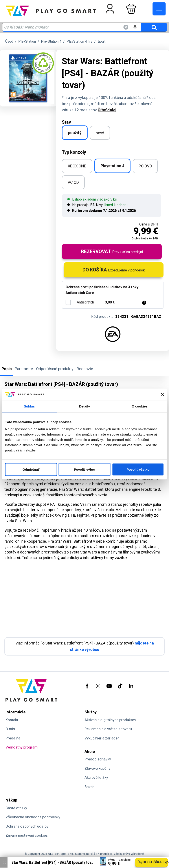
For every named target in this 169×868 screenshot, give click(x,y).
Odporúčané (55, 369)
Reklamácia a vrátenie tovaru (108, 729)
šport (101, 41)
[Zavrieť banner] (162, 394)
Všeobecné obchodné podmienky (33, 817)
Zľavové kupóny (97, 768)
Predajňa (13, 738)
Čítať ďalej (107, 110)
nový (100, 133)
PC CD (73, 182)
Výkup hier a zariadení (102, 738)
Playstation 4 (112, 166)
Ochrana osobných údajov (27, 826)
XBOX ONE (77, 166)
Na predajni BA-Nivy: (97, 205)
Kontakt (12, 720)
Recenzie (85, 369)
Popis (7, 369)
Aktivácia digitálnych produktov (110, 720)
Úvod (9, 41)
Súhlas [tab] (29, 406)
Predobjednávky (98, 759)
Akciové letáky (96, 777)
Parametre (24, 369)
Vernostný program (22, 747)
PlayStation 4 (51, 41)
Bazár (89, 787)
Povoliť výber (84, 469)
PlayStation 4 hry (79, 41)
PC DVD (145, 166)
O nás (10, 729)
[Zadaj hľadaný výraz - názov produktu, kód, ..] (72, 27)
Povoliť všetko (138, 469)
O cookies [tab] (140, 406)
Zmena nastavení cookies (27, 835)
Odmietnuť (31, 469)
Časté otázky (16, 808)
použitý (75, 133)
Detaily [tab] (84, 406)
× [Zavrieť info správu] (5, 862)
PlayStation (27, 41)
